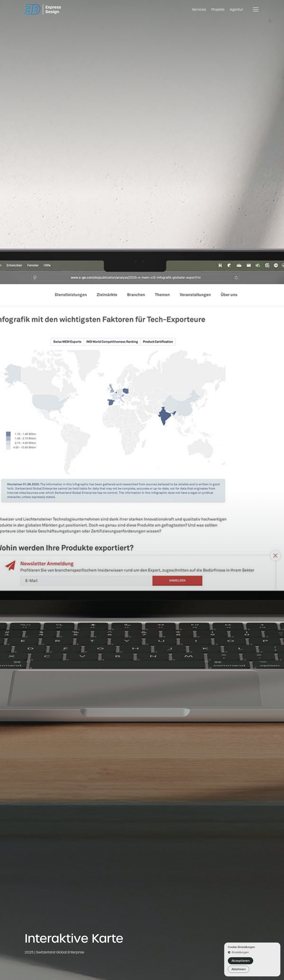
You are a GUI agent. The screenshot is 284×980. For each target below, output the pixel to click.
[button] (252, 952)
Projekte (218, 9)
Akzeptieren (241, 961)
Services (199, 9)
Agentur (236, 9)
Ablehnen (239, 969)
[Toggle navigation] (256, 9)
